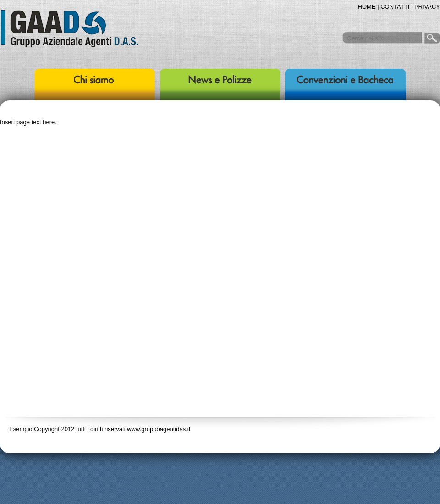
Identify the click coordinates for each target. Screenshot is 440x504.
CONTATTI (395, 7)
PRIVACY (427, 7)
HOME (367, 7)
